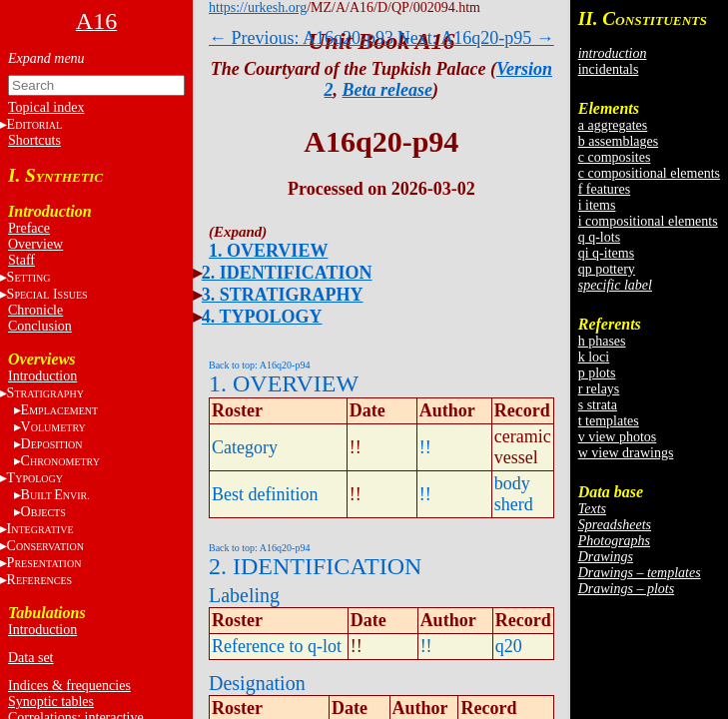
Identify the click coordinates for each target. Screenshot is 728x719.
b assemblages (618, 141)
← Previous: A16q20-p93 (301, 38)
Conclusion (40, 326)
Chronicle (35, 310)
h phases (602, 341)
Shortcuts (34, 140)
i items (597, 205)
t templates (609, 421)
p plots (597, 373)
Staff (21, 260)
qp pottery (607, 269)
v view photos (618, 437)
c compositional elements (649, 173)
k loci (594, 357)
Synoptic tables (51, 702)
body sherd (514, 494)
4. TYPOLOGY (262, 317)
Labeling (244, 595)
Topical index (46, 107)
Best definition (265, 494)
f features (604, 189)
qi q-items (606, 253)
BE (55, 495)
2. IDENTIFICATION (287, 273)
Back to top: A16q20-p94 (259, 365)
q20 (509, 646)
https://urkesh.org (258, 7)
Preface (29, 228)
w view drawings (626, 453)
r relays (599, 389)
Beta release (387, 90)
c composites (615, 157)
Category (245, 447)
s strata (598, 405)
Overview (35, 244)
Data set (30, 658)
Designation (257, 683)
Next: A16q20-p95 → (476, 38)
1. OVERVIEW (268, 251)
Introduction (42, 376)
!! (425, 447)
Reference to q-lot (277, 646)
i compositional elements (648, 221)
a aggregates (613, 125)
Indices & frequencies (69, 686)
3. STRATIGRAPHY (283, 295)
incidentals (609, 69)
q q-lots (599, 237)
